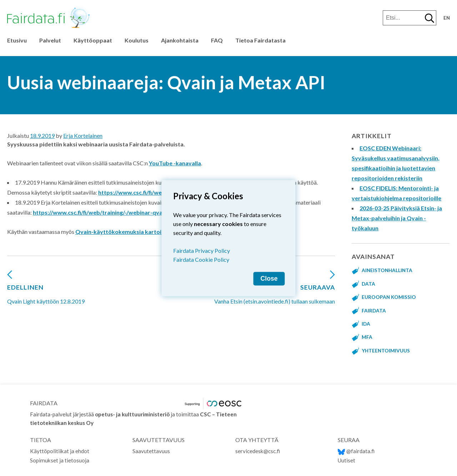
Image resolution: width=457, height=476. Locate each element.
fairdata (374, 311)
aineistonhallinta (387, 270)
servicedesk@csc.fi (258, 451)
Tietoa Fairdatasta (260, 40)
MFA (367, 337)
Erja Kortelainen (83, 136)
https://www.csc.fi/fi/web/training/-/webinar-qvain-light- (108, 212)
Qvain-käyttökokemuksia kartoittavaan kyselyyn (141, 232)
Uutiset (346, 460)
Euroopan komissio (389, 297)
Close (269, 278)
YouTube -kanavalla (175, 163)
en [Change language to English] (447, 18)
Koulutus (137, 40)
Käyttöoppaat (93, 40)
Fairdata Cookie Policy (201, 259)
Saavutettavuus (151, 451)
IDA (366, 324)
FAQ (217, 40)
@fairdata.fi (356, 451)
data (368, 284)
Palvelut (50, 40)
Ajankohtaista (180, 40)
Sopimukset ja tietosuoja (60, 460)
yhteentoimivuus (386, 351)
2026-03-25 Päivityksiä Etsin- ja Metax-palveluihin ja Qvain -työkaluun (397, 218)
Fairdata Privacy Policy (202, 250)
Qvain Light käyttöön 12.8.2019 (46, 290)
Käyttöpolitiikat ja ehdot (60, 451)
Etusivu (17, 40)
